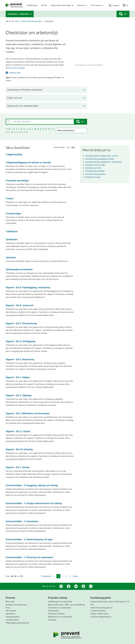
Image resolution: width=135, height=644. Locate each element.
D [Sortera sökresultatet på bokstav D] (14, 129)
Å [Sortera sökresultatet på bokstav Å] (22, 132)
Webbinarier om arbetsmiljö (60, 617)
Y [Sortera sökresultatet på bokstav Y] (17, 132)
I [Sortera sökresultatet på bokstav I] (26, 129)
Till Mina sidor (15, 73)
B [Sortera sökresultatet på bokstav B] (9, 129)
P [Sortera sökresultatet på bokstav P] (43, 129)
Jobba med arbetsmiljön (32, 21)
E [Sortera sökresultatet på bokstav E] (17, 129)
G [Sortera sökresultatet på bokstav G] (21, 129)
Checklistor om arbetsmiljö (59, 608)
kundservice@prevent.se (101, 617)
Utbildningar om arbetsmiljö (60, 602)
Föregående (46, 576)
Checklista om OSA (94, 168)
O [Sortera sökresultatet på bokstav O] (41, 129)
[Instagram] (61, 586)
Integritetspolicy (13, 617)
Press (8, 608)
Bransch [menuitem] (82, 5)
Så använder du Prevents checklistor (25, 90)
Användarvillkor (12, 620)
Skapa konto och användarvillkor (23, 106)
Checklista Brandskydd (96, 171)
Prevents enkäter (18, 68)
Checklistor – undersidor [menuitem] (20, 14)
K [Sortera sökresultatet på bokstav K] (30, 129)
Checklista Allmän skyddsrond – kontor (103, 156)
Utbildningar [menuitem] (32, 5)
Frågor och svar (15, 98)
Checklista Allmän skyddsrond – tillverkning (105, 162)
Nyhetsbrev (11, 614)
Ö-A (73, 147)
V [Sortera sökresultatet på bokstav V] (9, 132)
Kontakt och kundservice (16, 605)
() (125, 5)
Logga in (114, 5)
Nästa (75, 576)
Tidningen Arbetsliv (56, 614)
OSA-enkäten (54, 611)
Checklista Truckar (94, 177)
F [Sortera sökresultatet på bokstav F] (19, 129)
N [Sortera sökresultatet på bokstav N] (38, 129)
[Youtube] (83, 586)
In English (52, 620)
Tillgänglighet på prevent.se (17, 623)
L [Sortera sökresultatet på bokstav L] (33, 129)
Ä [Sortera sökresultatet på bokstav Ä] (24, 132)
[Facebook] (69, 586)
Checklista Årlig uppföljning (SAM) (101, 159)
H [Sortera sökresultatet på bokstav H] (24, 129)
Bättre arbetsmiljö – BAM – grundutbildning (66, 605)
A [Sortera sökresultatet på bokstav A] (7, 129)
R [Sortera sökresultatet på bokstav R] (49, 129)
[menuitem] (14, 5)
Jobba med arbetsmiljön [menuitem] (62, 5)
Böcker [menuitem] (44, 5)
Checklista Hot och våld (96, 165)
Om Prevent (11, 611)
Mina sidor (10, 602)
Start (17, 21)
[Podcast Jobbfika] (91, 586)
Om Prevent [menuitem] (97, 5)
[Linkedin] (76, 586)
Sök (123, 14)
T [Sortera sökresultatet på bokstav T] (53, 129)
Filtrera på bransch (66, 130)
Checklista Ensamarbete (97, 174)
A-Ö (68, 147)
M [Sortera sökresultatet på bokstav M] (35, 129)
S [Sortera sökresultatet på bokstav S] (51, 129)
